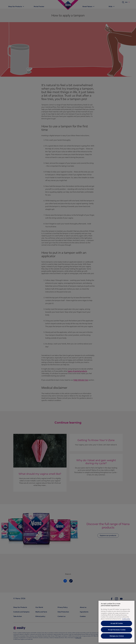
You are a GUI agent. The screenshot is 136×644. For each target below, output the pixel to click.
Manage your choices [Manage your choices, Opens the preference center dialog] (117, 636)
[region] (116, 622)
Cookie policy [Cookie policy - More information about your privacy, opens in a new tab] (126, 619)
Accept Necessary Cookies (117, 630)
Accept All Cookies (117, 623)
